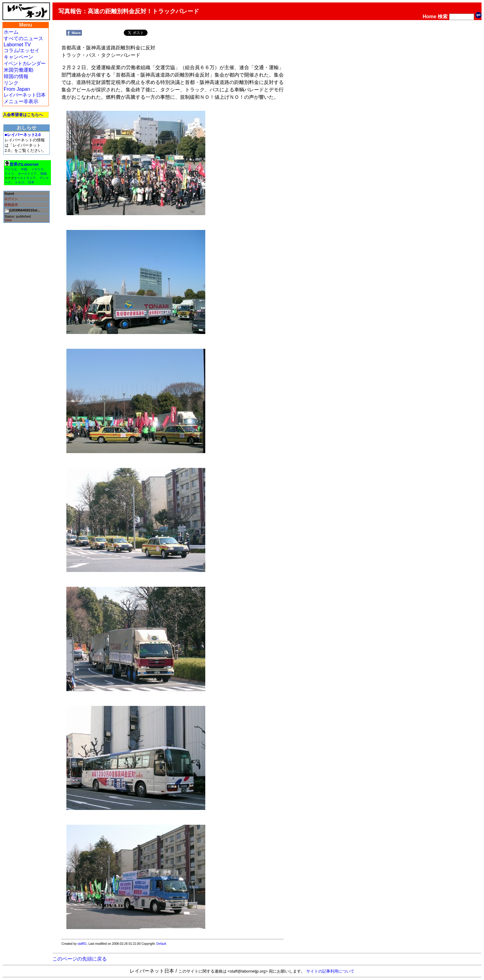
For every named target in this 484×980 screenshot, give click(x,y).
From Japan (17, 89)
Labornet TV (17, 45)
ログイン (11, 199)
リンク (11, 83)
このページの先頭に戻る (80, 959)
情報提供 (11, 205)
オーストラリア (25, 178)
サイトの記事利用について (330, 971)
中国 (24, 169)
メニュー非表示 (21, 101)
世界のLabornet (24, 164)
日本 (31, 182)
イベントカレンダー (25, 63)
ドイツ (9, 174)
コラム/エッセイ (22, 50)
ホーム (11, 32)
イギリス (37, 169)
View (8, 220)
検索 (443, 17)
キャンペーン (19, 57)
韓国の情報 (16, 76)
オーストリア (27, 174)
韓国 (44, 174)
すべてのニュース (23, 38)
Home (429, 17)
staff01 (82, 944)
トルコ (19, 182)
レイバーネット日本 (25, 95)
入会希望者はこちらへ (23, 115)
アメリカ (11, 169)
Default (161, 944)
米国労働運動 (19, 70)
